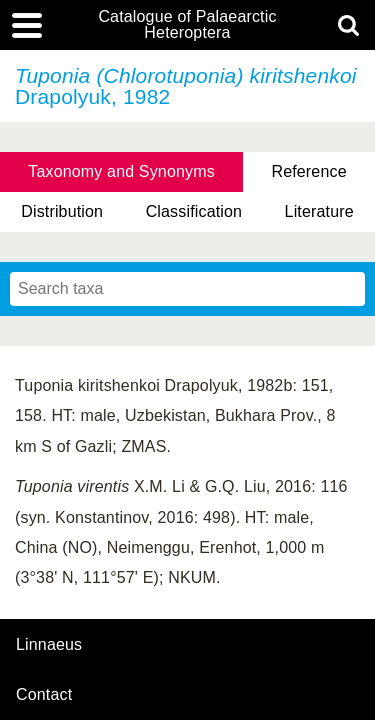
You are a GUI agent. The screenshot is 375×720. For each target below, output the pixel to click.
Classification (194, 211)
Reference (308, 171)
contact (44, 694)
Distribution (62, 211)
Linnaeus (49, 645)
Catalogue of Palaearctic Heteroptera (187, 25)
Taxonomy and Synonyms (121, 171)
